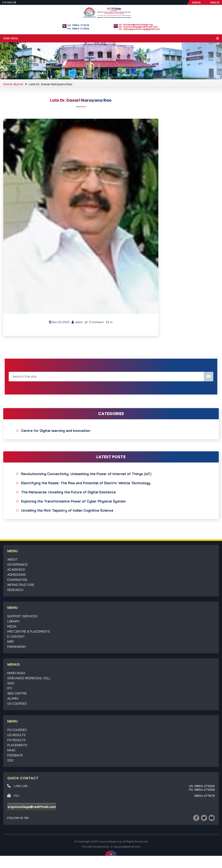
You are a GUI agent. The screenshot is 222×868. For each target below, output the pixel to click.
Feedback (15, 755)
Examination (17, 580)
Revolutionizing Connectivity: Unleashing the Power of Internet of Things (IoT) (86, 474)
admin (77, 322)
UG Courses (17, 703)
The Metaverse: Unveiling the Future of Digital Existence (68, 492)
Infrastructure (21, 585)
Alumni (18, 84)
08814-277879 (204, 796)
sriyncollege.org (111, 842)
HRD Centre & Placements (29, 631)
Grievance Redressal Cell (29, 678)
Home (8, 84)
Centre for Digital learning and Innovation (56, 431)
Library (14, 621)
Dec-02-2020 (59, 322)
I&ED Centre (17, 693)
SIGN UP (215, 3)
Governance (18, 564)
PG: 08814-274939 (78, 29)
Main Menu (111, 38)
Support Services (22, 616)
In (109, 322)
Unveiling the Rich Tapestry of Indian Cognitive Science (67, 510)
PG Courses (17, 730)
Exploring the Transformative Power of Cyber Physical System (73, 501)
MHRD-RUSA (16, 673)
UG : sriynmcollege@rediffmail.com (138, 27)
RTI (10, 688)
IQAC (11, 683)
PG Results (16, 740)
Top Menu (9, 2)
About (12, 559)
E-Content (16, 636)
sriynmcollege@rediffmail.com (32, 807)
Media (12, 626)
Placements (17, 745)
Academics (16, 569)
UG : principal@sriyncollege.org (136, 25)
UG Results (16, 735)
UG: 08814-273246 (78, 25)
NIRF (11, 642)
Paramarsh (17, 647)
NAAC (11, 750)
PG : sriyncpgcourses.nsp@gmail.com (139, 29)
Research (15, 590)
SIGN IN (196, 3)
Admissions (17, 575)
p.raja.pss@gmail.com (126, 847)
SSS (10, 760)
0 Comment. (95, 322)
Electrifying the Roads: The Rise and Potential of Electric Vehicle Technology (86, 483)
